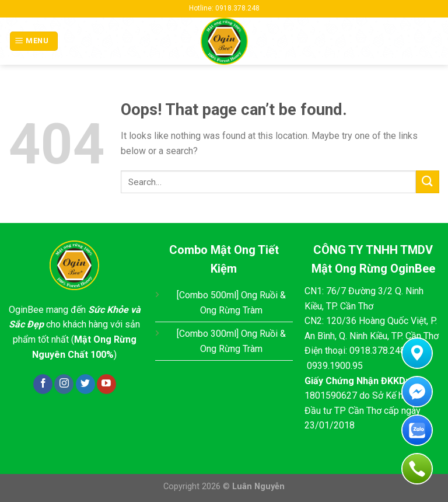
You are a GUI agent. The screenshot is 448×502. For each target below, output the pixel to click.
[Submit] (428, 182)
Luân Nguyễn (258, 487)
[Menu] (34, 41)
